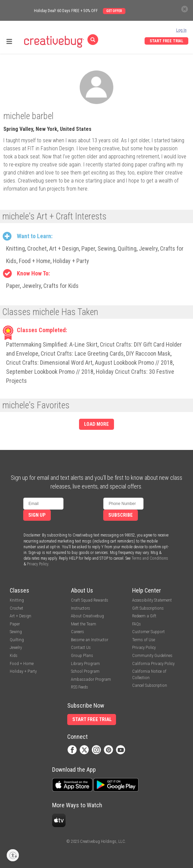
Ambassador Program (91, 679)
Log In (181, 30)
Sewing (106, 248)
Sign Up (37, 515)
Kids (14, 655)
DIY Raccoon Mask (148, 353)
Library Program (85, 663)
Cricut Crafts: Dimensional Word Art (49, 363)
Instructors (81, 608)
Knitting (15, 248)
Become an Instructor (90, 640)
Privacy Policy (37, 564)
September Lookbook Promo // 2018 (50, 372)
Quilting (127, 248)
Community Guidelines (152, 655)
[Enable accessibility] (13, 855)
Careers (78, 632)
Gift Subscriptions (148, 608)
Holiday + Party (71, 261)
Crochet (37, 248)
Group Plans (82, 655)
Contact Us (81, 647)
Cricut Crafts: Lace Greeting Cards (82, 353)
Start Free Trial (166, 41)
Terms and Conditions (150, 558)
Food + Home (35, 261)
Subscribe (121, 515)
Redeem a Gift (144, 616)
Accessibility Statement (152, 600)
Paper (88, 248)
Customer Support (148, 632)
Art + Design (64, 248)
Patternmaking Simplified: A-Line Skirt (52, 344)
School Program (85, 671)
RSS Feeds (80, 687)
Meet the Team (84, 624)
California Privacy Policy (153, 663)
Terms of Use (144, 640)
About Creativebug (87, 616)
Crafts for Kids (61, 286)
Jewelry (148, 248)
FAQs (137, 624)
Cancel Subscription (150, 685)
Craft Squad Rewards (90, 600)
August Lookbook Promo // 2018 (134, 363)
